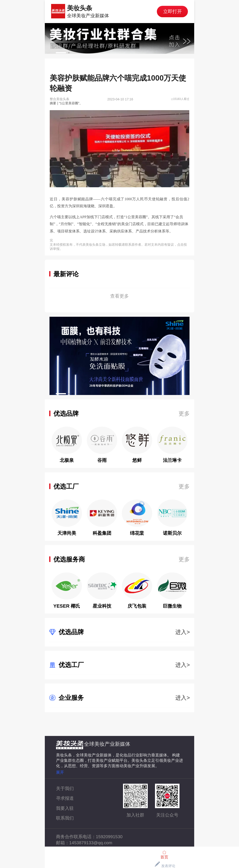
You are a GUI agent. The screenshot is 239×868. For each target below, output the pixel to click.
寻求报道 (65, 798)
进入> (183, 632)
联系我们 (65, 818)
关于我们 (65, 788)
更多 (184, 414)
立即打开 (172, 11)
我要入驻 (65, 808)
